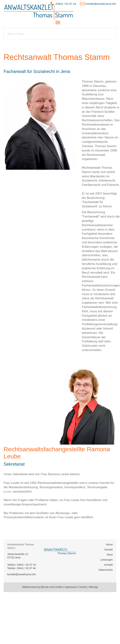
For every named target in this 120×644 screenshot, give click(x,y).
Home (11, 34)
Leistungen (107, 560)
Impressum (71, 587)
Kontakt (109, 565)
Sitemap (93, 587)
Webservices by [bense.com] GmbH (42, 587)
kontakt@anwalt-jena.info (101, 4)
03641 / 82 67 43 (66, 4)
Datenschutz (106, 570)
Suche (83, 587)
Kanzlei (109, 550)
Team (21, 34)
